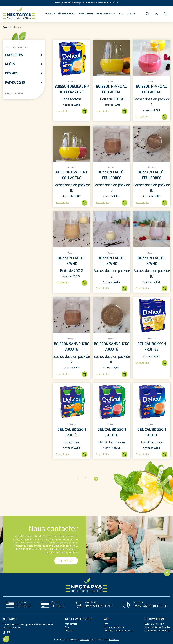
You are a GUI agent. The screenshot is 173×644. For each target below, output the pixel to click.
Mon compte (71, 624)
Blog (122, 14)
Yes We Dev (114, 640)
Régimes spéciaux (67, 14)
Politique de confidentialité (157, 631)
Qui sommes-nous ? (106, 14)
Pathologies (86, 14)
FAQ (106, 624)
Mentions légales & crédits (157, 627)
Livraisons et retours (114, 627)
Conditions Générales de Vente (118, 631)
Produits (50, 14)
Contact (132, 14)
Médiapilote (85, 640)
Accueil (6, 27)
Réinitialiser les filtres (14, 94)
